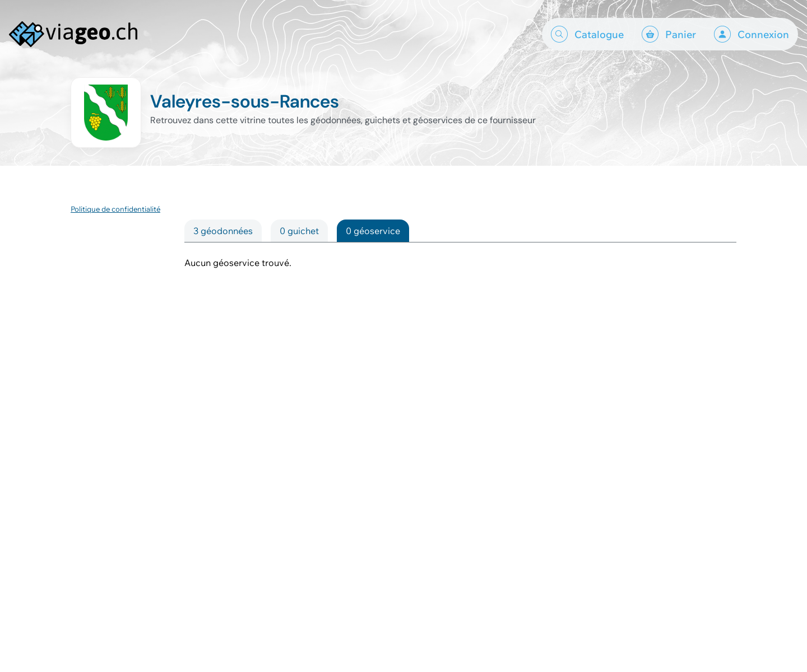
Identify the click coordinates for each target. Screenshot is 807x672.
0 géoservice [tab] (373, 231)
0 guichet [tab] (299, 231)
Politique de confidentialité (115, 209)
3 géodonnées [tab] (223, 231)
